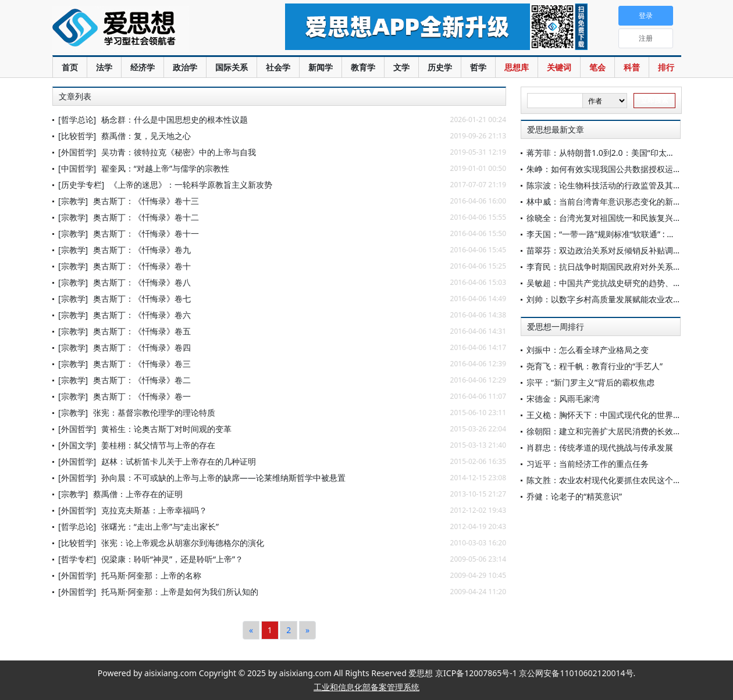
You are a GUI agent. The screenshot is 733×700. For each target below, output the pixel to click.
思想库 (517, 67)
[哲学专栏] (77, 559)
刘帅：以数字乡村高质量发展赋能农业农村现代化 (616, 299)
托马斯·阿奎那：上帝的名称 (151, 575)
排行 (666, 67)
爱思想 (145, 29)
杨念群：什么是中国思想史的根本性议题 (175, 119)
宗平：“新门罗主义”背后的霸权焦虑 (590, 382)
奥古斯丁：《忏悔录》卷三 (142, 364)
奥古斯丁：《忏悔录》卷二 (142, 380)
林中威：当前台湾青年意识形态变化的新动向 (608, 201)
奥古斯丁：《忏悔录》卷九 (142, 250)
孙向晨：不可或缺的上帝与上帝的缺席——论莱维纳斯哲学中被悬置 (223, 478)
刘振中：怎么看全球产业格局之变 (588, 350)
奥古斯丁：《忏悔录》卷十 (142, 266)
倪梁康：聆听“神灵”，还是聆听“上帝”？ (172, 559)
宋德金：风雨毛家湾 (563, 399)
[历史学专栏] (81, 185)
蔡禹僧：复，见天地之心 (146, 136)
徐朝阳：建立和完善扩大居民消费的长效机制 (608, 431)
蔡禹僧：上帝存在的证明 (138, 494)
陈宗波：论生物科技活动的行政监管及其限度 (608, 185)
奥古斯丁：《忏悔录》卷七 (142, 299)
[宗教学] (73, 201)
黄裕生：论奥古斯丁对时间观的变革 (166, 429)
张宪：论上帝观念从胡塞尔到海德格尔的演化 (183, 543)
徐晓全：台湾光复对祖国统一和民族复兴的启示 (612, 218)
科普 (632, 67)
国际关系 (232, 67)
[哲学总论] (77, 119)
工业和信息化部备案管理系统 (366, 687)
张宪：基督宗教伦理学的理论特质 (154, 412)
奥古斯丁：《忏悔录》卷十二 (146, 217)
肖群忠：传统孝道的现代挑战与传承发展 (600, 447)
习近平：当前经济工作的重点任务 (588, 464)
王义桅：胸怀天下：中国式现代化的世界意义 (608, 415)
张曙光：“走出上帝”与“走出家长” (160, 526)
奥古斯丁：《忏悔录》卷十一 (146, 233)
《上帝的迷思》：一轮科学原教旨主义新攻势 (191, 185)
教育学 (363, 67)
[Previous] (251, 630)
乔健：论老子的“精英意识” (574, 496)
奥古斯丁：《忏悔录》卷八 (142, 282)
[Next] (307, 630)
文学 (401, 67)
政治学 (185, 67)
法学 (104, 67)
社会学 (278, 67)
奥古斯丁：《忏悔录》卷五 (142, 331)
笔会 (597, 67)
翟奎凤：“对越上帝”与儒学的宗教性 (165, 168)
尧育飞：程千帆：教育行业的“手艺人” (595, 366)
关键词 (559, 67)
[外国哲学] (77, 152)
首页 (70, 67)
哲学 (478, 67)
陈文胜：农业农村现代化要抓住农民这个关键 (608, 480)
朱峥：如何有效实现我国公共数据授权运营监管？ (616, 169)
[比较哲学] (77, 136)
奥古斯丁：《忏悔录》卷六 (142, 315)
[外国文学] (77, 445)
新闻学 (321, 67)
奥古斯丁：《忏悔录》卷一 (142, 396)
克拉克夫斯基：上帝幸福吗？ (154, 510)
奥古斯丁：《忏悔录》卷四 (142, 347)
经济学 (143, 67)
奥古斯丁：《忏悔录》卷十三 (146, 201)
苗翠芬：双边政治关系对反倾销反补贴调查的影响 (616, 250)
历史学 (440, 67)
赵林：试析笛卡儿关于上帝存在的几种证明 (179, 461)
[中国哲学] (77, 168)
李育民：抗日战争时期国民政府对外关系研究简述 (616, 267)
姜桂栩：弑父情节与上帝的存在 (158, 445)
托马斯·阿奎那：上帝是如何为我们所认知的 (180, 592)
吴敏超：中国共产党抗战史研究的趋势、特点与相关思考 (628, 283)
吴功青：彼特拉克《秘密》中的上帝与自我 (179, 152)
